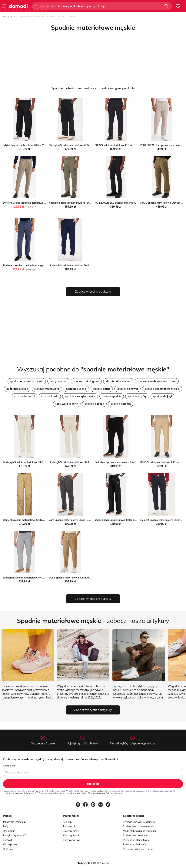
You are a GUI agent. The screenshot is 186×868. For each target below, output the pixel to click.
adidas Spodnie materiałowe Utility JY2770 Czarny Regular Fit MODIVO (41, 145)
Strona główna (10, 17)
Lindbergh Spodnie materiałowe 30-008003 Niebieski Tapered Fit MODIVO (89, 266)
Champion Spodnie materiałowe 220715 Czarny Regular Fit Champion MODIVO (91, 145)
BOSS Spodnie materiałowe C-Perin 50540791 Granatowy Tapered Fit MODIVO (137, 145)
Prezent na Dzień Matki (136, 840)
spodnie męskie (27, 381)
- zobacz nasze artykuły (93, 621)
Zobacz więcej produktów (93, 291)
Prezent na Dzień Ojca (136, 844)
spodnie (58, 381)
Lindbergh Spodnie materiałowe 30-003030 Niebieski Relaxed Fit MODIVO (43, 578)
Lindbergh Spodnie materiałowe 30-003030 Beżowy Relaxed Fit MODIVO (42, 462)
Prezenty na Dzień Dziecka (138, 849)
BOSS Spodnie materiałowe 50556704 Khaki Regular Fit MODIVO (84, 578)
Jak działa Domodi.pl (15, 822)
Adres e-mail (10, 766)
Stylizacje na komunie (135, 835)
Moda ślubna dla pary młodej (139, 831)
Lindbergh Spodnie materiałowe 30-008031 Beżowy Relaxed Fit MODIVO (88, 462)
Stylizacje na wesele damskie (139, 822)
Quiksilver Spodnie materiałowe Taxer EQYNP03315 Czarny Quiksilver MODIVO (137, 462)
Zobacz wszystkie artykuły (93, 710)
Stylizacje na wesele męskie (138, 826)
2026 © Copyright (100, 863)
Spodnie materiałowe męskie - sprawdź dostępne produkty (93, 88)
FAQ (5, 826)
